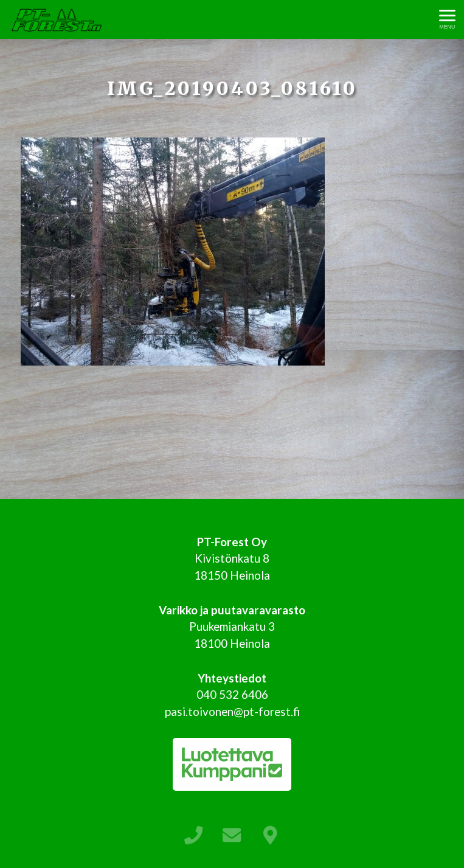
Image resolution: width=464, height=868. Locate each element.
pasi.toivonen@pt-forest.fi (232, 711)
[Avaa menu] (447, 20)
